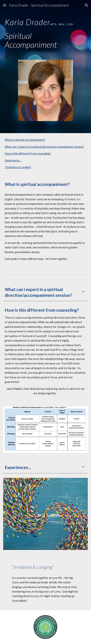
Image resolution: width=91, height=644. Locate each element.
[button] (5, 5)
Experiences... (13, 160)
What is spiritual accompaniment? (25, 140)
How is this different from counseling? (28, 153)
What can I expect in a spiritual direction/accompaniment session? (44, 147)
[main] (45, 31)
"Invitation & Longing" (18, 167)
